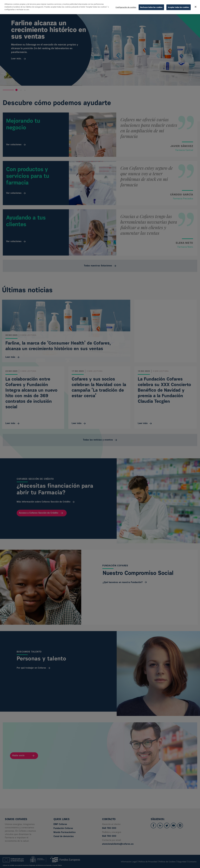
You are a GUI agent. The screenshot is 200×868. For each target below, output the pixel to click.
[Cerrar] (196, 6)
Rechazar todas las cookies (151, 7)
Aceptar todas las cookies (178, 7)
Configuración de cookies (126, 7)
